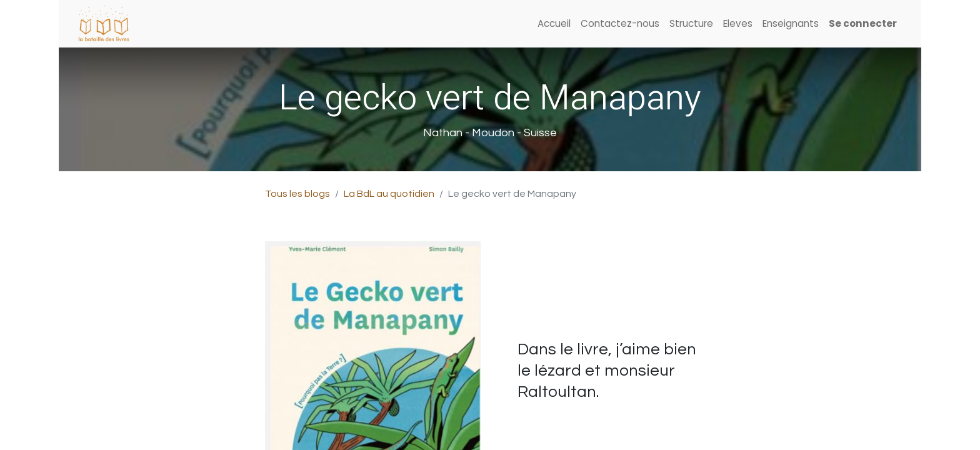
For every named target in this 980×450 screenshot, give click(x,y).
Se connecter (863, 23)
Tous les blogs (297, 194)
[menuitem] (554, 24)
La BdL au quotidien (389, 194)
